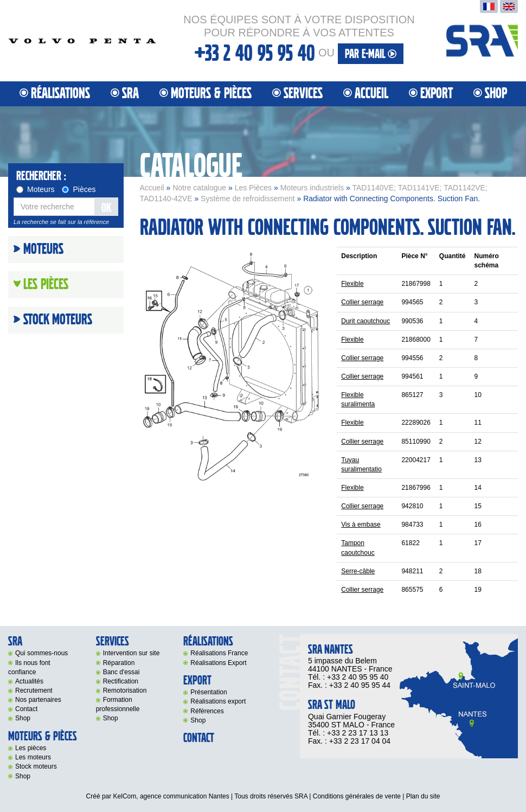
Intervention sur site (131, 653)
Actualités (29, 681)
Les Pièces (253, 188)
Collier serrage (362, 302)
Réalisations (60, 94)
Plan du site (423, 796)
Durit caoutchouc (365, 321)
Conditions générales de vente (357, 796)
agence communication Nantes (185, 796)
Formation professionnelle (118, 704)
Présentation (209, 692)
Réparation (119, 663)
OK (106, 208)
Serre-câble (358, 571)
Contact (26, 709)
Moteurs (36, 189)
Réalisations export (218, 701)
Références (207, 711)
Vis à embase (361, 525)
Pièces (79, 189)
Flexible (352, 284)
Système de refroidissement (248, 199)
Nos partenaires (38, 700)
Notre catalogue (199, 188)
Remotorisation (125, 690)
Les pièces (31, 748)
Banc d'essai (121, 672)
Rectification (121, 681)
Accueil (371, 94)
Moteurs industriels (312, 188)
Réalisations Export (218, 663)
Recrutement (34, 690)
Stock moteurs (58, 320)
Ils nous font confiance (29, 667)
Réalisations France (219, 653)
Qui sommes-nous (41, 653)
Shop (496, 94)
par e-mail (371, 54)
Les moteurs (33, 757)
